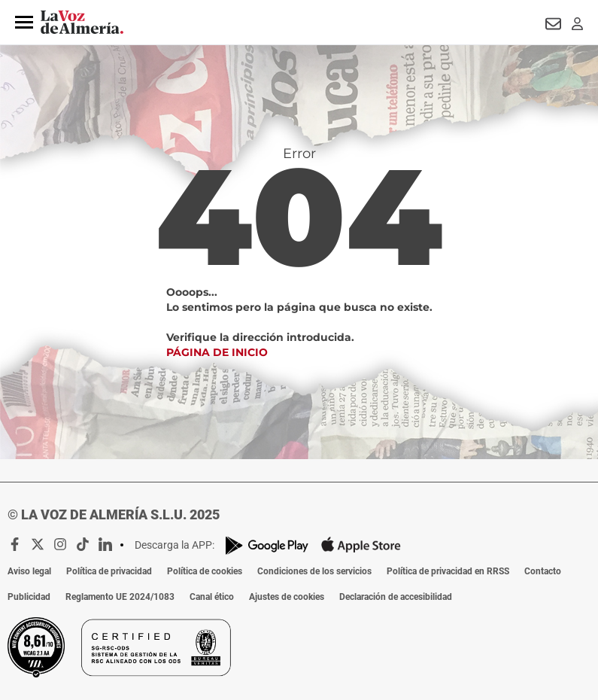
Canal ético (212, 597)
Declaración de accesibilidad (396, 597)
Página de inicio (217, 352)
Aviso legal (29, 571)
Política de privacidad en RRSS (448, 571)
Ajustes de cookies (287, 597)
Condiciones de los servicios (314, 571)
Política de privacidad (109, 571)
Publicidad (29, 597)
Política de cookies (205, 571)
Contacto (543, 571)
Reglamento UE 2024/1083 (120, 597)
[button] (24, 23)
